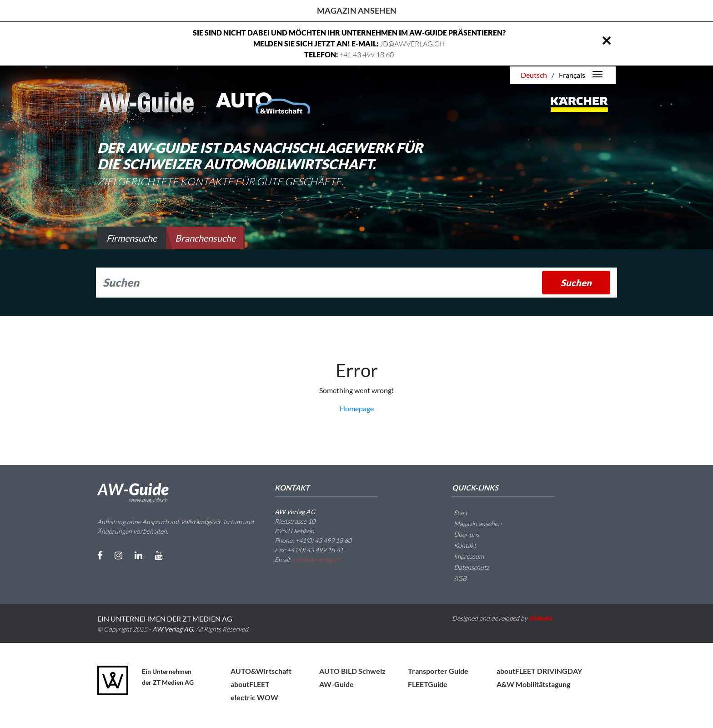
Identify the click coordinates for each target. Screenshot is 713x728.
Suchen (576, 283)
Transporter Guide (438, 671)
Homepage (357, 408)
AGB (455, 578)
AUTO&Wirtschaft (261, 671)
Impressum (463, 556)
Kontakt (459, 545)
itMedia (540, 618)
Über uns (461, 534)
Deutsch (534, 75)
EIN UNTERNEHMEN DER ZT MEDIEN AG (165, 619)
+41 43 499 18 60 (367, 55)
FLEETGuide (428, 684)
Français (572, 75)
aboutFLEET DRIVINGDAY (539, 671)
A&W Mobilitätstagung (533, 684)
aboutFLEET (250, 684)
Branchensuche (205, 238)
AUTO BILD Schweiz (352, 671)
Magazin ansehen (357, 10)
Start (455, 513)
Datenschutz (466, 567)
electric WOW (254, 697)
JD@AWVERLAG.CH (412, 44)
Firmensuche (132, 238)
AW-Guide (336, 684)
